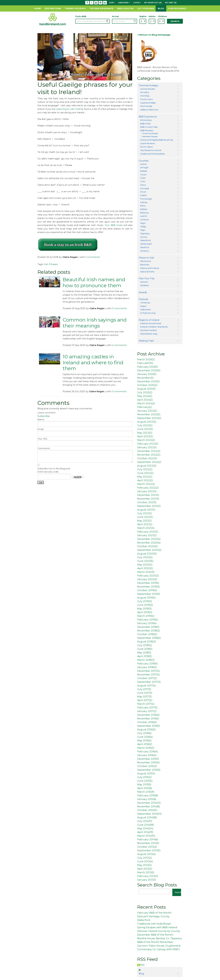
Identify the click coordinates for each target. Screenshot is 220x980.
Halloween (146, 309)
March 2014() (146, 836)
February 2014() (148, 839)
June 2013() (145, 861)
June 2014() (146, 825)
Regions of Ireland (149, 320)
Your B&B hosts (114, 225)
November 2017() (148, 675)
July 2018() (145, 645)
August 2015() (146, 774)
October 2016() (147, 722)
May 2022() (145, 477)
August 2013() (147, 854)
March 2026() (146, 359)
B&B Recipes (147, 130)
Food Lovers (146, 99)
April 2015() (145, 788)
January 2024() (147, 411)
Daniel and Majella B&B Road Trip (157, 140)
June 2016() (145, 737)
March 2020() (146, 572)
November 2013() (148, 843)
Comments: (44, 448)
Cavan (143, 175)
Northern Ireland (148, 330)
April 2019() (145, 612)
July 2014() (145, 821)
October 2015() (147, 766)
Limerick (145, 220)
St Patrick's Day (148, 313)
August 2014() (147, 817)
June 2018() (145, 649)
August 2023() (147, 422)
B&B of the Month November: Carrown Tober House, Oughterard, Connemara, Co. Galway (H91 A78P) (159, 946)
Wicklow (145, 251)
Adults (152, 16)
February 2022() (148, 488)
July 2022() (145, 469)
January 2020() (147, 579)
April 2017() (145, 700)
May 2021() (144, 521)
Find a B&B (81, 16)
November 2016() (148, 719)
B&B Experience (148, 117)
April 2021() (145, 524)
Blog (161, 8)
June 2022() (145, 473)
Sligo (143, 230)
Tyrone (144, 237)
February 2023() (148, 444)
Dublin (143, 195)
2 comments (119, 345)
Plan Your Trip (147, 278)
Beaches (145, 265)
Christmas (145, 303)
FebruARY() (145, 363)
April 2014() (145, 832)
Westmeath (146, 244)
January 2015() (147, 799)
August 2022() (147, 466)
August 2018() (147, 642)
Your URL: (43, 439)
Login (137, 3)
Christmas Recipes (150, 133)
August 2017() (147, 686)
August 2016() (146, 730)
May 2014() (145, 828)
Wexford (145, 247)
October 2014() (147, 810)
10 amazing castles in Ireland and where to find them (93, 362)
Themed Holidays (75, 8)
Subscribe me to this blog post (54, 469)
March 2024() (146, 403)
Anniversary (146, 120)
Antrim (144, 164)
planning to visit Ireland (70, 109)
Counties (144, 161)
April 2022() (145, 480)
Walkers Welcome (149, 110)
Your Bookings (177, 8)
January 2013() (147, 880)
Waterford (145, 240)
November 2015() (148, 763)
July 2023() (145, 425)
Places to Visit (146, 258)
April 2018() (145, 656)
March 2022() (146, 484)
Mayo (143, 223)
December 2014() (149, 803)
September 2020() (149, 550)
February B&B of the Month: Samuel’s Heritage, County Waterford (155, 916)
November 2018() (149, 631)
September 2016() (149, 726)
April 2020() (145, 568)
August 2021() (146, 510)
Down (143, 192)
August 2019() (147, 598)
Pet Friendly (146, 106)
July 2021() (145, 513)
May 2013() (144, 865)
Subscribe (44, 416)
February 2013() (148, 876)
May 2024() (145, 396)
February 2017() (147, 708)
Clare (143, 178)
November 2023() (149, 414)
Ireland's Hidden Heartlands (154, 327)
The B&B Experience (101, 8)
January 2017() (147, 711)
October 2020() (148, 546)
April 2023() (145, 436)
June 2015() (145, 781)
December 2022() (149, 451)
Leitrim (144, 216)
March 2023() (146, 440)
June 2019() (145, 605)
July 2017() (144, 689)
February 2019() (148, 620)
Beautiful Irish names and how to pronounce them (94, 282)
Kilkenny (144, 213)
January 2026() (147, 374)
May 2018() (144, 653)
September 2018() (149, 638)
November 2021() (148, 499)
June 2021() (145, 517)
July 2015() (144, 777)
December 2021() (148, 495)
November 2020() (149, 543)
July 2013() (145, 858)
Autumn (144, 282)
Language (124, 3)
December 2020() (149, 539)
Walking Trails (146, 341)
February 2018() (147, 664)
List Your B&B (146, 8)
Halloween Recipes (150, 136)
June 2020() (145, 561)
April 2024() (145, 400)
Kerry (143, 206)
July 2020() (145, 557)
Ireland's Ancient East (151, 323)
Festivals (143, 299)
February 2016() (148, 752)
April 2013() (145, 869)
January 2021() (147, 535)
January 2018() (147, 667)
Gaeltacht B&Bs (148, 103)
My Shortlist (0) (153, 3)
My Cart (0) (171, 3)
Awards (143, 292)
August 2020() (147, 554)
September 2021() (149, 506)
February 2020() (148, 576)
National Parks (147, 272)
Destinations (53, 8)
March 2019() (146, 616)
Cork (143, 181)
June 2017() (145, 693)
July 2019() (145, 601)
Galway (144, 202)
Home (38, 8)
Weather (145, 285)
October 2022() (147, 458)
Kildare (144, 209)
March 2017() (146, 704)
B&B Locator (125, 8)
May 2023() (145, 433)
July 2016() (144, 733)
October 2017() (147, 678)
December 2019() (148, 583)
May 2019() (144, 609)
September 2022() (149, 462)
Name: (41, 420)
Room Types (146, 147)
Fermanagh (146, 199)
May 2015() (144, 785)
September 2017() (149, 682)
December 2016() (148, 715)
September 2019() (149, 594)
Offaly (143, 227)
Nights (143, 16)
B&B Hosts (145, 124)
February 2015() (148, 795)
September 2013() (149, 850)
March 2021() (146, 528)
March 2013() (146, 872)
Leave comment (46, 413)
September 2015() (149, 770)
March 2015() (146, 792)
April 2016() (145, 744)
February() (145, 407)
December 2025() (149, 370)
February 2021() (148, 532)
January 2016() (147, 755)
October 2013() (147, 847)
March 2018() (146, 660)
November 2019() (148, 587)
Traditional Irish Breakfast (153, 154)
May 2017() (144, 697)
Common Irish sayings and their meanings (95, 323)
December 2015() (148, 759)
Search (175, 21)
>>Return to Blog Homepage (154, 35)
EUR (112, 3)
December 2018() (148, 627)
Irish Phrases (51, 264)
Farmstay (145, 96)
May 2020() (145, 565)
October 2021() (147, 502)
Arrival (115, 16)
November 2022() (149, 455)
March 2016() (146, 748)
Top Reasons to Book (151, 150)
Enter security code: (48, 472)
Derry (143, 185)
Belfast (144, 171)
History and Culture (150, 268)
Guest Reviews (148, 143)
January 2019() (147, 623)
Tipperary (145, 233)
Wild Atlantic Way (149, 334)
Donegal (145, 188)
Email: (41, 429)
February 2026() (148, 367)
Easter (143, 306)
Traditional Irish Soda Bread (154, 924)
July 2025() (145, 392)
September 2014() (149, 814)
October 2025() (147, 385)
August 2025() (146, 389)
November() (145, 378)
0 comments (92, 257)
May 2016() (144, 741)
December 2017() (148, 671)
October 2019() (147, 590)
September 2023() (149, 418)
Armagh (144, 167)
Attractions (146, 261)
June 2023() (145, 429)
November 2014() (149, 806)
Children (161, 16)
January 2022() (147, 447)
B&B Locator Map (149, 127)
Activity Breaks (148, 89)
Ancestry (145, 92)
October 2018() (147, 634)
